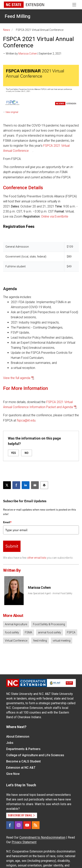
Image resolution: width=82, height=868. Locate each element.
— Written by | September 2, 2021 (32, 54)
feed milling (40, 641)
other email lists (37, 558)
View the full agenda (17, 378)
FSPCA (71, 632)
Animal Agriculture (16, 624)
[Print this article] (44, 485)
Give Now (13, 774)
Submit (12, 546)
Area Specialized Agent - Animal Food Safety (50, 593)
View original (12, 112)
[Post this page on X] (7, 485)
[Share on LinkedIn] (26, 485)
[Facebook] (10, 825)
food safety (12, 632)
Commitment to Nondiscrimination (42, 837)
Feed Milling (17, 16)
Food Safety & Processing (49, 624)
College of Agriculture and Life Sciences (35, 755)
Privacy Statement (24, 842)
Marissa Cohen (28, 54)
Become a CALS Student (23, 761)
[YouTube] (27, 825)
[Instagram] (19, 825)
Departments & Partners (23, 749)
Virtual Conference (16, 641)
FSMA (28, 632)
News (7, 30)
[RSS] (36, 825)
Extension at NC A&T (21, 768)
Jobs (10, 743)
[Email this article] (35, 485)
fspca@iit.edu (26, 420)
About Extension (18, 737)
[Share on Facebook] (16, 485)
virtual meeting (62, 641)
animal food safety (50, 632)
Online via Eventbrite (55, 216)
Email (7, 522)
